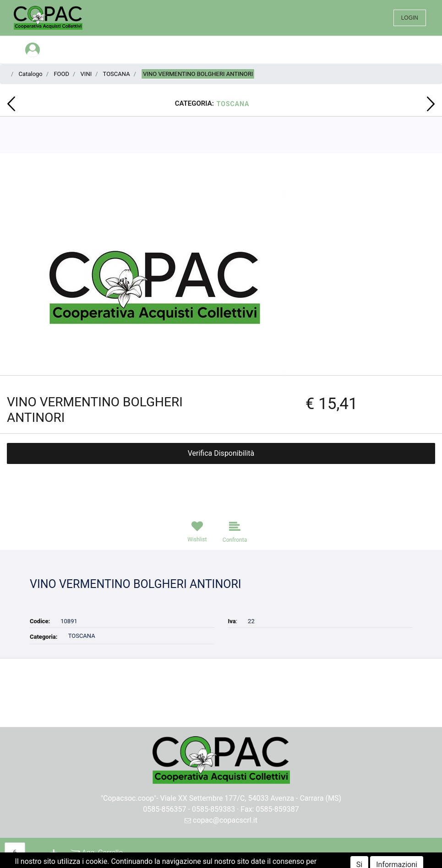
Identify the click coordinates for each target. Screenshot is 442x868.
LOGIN (410, 18)
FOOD (61, 74)
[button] (11, 104)
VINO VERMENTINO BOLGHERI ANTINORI (198, 74)
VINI (86, 74)
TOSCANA (117, 74)
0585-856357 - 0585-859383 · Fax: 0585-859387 (221, 809)
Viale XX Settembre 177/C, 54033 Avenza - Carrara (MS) (251, 798)
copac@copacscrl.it (221, 820)
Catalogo (31, 74)
